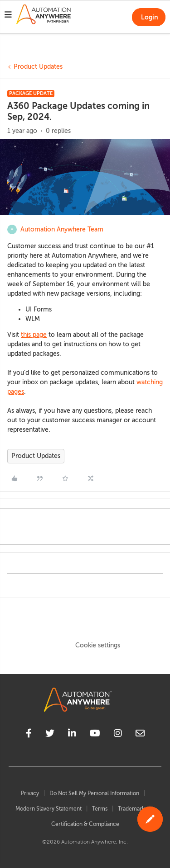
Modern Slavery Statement (49, 809)
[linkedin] (72, 735)
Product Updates (38, 67)
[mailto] (140, 735)
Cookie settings (98, 645)
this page (34, 335)
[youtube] (95, 735)
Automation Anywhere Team (62, 229)
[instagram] (118, 735)
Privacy (30, 793)
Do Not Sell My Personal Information (94, 793)
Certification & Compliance (85, 824)
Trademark (131, 809)
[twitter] (50, 735)
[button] (8, 16)
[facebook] (29, 735)
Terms (100, 809)
